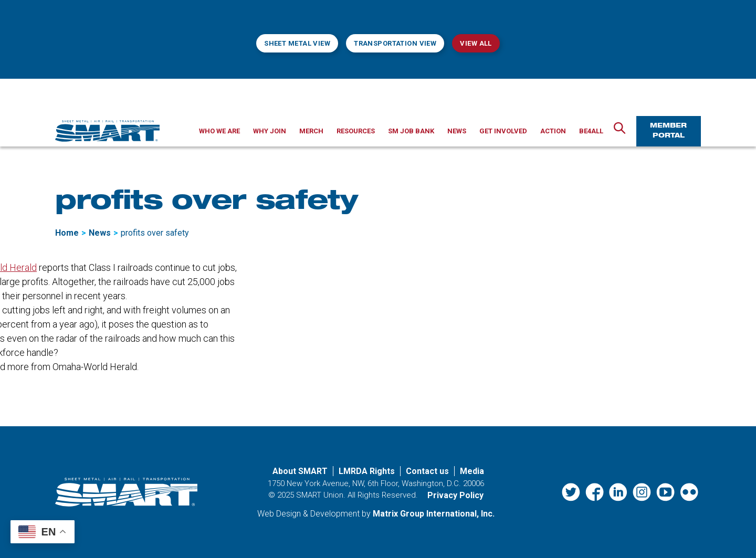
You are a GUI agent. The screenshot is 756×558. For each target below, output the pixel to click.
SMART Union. (321, 495)
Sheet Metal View (297, 43)
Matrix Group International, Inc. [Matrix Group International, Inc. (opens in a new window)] (434, 514)
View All (476, 43)
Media (472, 471)
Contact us (427, 471)
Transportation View (395, 43)
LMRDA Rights (367, 471)
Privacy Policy (455, 495)
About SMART (300, 471)
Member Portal (668, 131)
